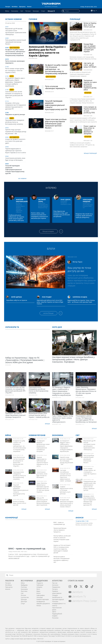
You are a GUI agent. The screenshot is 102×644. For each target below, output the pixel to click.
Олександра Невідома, (87, 201)
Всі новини (22, 178)
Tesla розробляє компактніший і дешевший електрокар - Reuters (16, 42)
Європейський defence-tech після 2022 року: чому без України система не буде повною (50, 302)
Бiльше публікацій (90, 153)
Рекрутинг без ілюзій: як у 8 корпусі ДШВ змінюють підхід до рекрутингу (84, 216)
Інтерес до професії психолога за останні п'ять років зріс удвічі (15, 141)
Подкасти (40, 583)
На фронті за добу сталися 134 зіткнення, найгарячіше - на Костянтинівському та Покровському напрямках (15, 53)
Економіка (15, 11)
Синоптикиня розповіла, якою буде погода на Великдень (15, 159)
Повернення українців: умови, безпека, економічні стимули (84, 524)
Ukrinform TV (77, 597)
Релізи (39, 606)
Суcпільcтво (25, 597)
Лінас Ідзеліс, (66, 200)
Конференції (41, 601)
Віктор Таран (78, 262)
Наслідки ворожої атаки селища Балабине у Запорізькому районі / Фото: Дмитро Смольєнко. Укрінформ (73, 359)
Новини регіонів (37, 435)
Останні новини (13, 19)
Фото (38, 589)
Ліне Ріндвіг (47, 297)
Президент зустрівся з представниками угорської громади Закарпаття (15, 415)
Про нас (55, 583)
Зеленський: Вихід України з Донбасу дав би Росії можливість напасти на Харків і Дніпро (47, 51)
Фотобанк (15, 7)
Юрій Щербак (17, 297)
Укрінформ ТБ (12, 327)
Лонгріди (40, 597)
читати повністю (14, 558)
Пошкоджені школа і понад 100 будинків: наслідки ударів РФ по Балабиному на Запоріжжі (86, 419)
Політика (24, 587)
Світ (22, 11)
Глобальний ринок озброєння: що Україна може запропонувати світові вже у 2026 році (16, 218)
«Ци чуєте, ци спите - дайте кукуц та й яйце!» (90, 65)
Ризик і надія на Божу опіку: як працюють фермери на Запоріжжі (90, 130)
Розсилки (55, 618)
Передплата (56, 587)
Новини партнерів (43, 599)
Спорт (43, 11)
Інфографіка (41, 595)
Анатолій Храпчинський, (22, 201)
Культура (36, 11)
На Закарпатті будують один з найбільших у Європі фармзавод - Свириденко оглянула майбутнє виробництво (15, 82)
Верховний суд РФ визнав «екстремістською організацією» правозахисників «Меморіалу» (16, 32)
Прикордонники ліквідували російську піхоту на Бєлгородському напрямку (15, 122)
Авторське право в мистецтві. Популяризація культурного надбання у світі (61, 559)
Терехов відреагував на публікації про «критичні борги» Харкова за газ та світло (16, 151)
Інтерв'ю (39, 587)
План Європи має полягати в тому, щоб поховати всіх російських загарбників (62, 214)
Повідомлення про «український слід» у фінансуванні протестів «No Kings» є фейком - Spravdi (90, 486)
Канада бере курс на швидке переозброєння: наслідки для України (90, 48)
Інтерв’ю (51, 188)
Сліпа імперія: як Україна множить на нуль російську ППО (90, 110)
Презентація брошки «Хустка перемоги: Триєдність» (60, 530)
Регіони (28, 11)
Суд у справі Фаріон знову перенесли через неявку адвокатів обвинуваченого (63, 419)
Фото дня (57, 327)
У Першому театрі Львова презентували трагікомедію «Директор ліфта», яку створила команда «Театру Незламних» (82, 101)
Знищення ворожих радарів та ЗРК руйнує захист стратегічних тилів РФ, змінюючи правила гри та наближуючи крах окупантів (83, 120)
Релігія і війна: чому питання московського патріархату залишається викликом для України (39, 216)
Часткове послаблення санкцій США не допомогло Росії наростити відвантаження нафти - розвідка (65, 476)
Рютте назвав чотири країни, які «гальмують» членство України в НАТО (15, 70)
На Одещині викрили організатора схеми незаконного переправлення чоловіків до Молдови (43, 446)
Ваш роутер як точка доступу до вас (79, 269)
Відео (38, 591)
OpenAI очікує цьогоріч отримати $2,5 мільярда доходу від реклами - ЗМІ (16, 132)
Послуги (8, 7)
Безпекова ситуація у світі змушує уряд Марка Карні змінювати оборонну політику (83, 58)
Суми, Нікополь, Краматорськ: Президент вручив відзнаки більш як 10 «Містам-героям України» (86, 391)
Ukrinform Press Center (83, 601)
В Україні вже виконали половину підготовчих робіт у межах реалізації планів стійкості (67, 503)
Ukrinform (76, 592)
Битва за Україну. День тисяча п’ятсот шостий (90, 25)
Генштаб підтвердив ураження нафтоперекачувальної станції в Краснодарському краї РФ (15, 170)
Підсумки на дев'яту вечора (15, 114)
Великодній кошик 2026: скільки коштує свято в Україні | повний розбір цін (39, 415)
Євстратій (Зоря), (42, 201)
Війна (7, 11)
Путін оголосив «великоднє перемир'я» (55, 87)
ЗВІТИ (54, 612)
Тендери (55, 595)
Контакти (55, 585)
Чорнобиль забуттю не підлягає (17, 300)
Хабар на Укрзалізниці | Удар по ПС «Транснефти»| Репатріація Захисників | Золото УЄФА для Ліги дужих (25, 360)
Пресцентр (22, 7)
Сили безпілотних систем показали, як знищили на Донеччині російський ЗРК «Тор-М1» (14, 95)
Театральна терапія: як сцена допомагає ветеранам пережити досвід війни (90, 85)
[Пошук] (72, 11)
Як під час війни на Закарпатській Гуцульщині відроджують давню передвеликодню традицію (80, 74)
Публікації (75, 19)
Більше (47, 424)
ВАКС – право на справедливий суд (59, 523)
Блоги (51, 249)
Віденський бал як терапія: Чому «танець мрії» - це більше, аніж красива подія (81, 301)
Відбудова (24, 585)
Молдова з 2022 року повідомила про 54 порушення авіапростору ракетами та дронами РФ (16, 106)
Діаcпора (24, 601)
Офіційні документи (43, 604)
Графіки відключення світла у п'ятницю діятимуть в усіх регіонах (66, 490)
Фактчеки (24, 591)
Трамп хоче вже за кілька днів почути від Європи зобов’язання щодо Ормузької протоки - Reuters (56, 123)
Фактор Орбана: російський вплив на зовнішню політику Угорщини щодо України (62, 539)
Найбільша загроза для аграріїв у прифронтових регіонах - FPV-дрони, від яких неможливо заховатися (82, 145)
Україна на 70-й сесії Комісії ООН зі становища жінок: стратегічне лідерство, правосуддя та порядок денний (62, 549)
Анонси (29, 7)
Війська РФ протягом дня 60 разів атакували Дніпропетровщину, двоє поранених (43, 501)
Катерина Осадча (80, 297)
